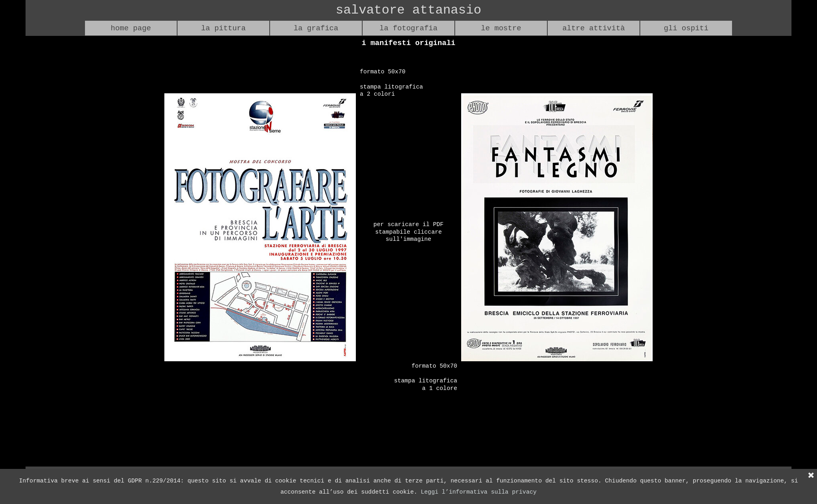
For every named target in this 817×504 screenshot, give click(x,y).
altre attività (594, 28)
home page (131, 28)
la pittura (223, 28)
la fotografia (408, 28)
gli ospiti (686, 28)
